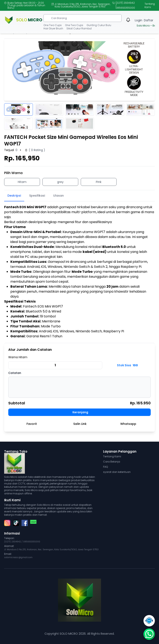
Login (139, 20)
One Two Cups (53, 25)
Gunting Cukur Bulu (99, 25)
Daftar (149, 20)
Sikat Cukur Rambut (79, 29)
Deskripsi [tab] (14, 196)
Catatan (15, 373)
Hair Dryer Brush (53, 29)
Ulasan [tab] (58, 196)
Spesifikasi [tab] (37, 196)
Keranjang (80, 412)
